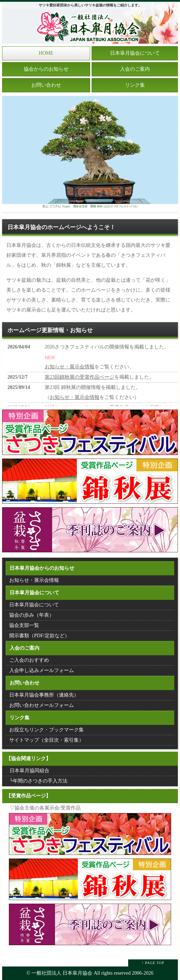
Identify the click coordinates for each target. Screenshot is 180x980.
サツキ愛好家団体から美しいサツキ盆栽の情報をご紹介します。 (90, 5)
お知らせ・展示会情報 (70, 367)
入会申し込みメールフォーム (42, 670)
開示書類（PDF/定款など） (39, 636)
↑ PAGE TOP (153, 963)
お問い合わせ (46, 85)
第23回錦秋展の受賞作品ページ (80, 377)
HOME (46, 53)
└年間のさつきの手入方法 (39, 781)
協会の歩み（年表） (32, 615)
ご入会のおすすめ (29, 660)
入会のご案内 (135, 69)
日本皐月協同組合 (29, 771)
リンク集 (135, 85)
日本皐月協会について (135, 53)
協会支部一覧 (24, 625)
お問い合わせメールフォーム (42, 705)
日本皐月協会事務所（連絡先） (44, 695)
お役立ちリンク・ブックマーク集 (47, 730)
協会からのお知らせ (46, 69)
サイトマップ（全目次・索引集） (47, 740)
